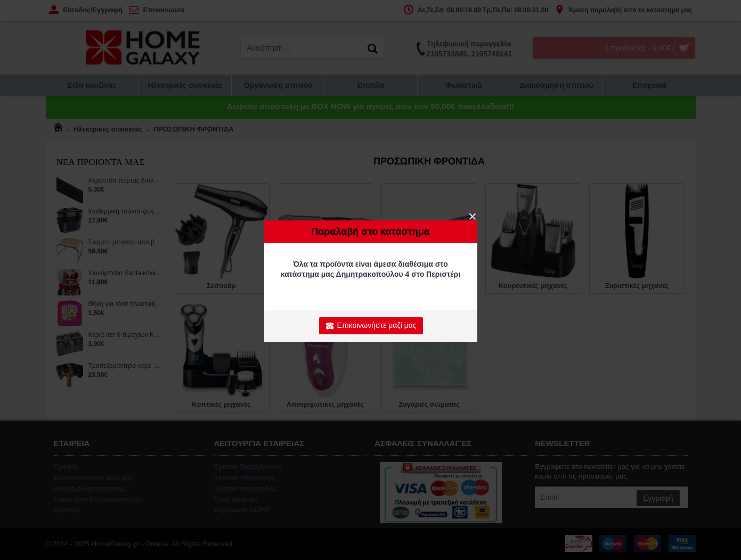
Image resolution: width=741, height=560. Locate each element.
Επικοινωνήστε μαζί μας (371, 326)
